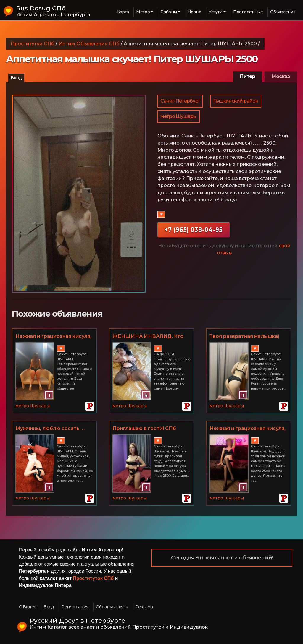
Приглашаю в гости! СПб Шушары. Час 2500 (144, 429)
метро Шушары (179, 116)
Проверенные (248, 12)
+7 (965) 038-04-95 (194, 229)
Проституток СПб (94, 578)
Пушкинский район (236, 101)
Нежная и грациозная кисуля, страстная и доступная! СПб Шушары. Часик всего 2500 (248, 429)
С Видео (28, 607)
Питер (248, 76)
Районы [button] (169, 12)
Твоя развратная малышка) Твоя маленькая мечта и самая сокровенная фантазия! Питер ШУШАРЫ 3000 (248, 337)
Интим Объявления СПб (89, 44)
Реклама (144, 607)
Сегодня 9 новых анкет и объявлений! (222, 558)
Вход (16, 78)
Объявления (283, 12)
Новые (195, 12)
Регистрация (75, 607)
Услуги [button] (215, 12)
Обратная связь (112, 607)
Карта (123, 12)
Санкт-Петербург (180, 101)
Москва (281, 76)
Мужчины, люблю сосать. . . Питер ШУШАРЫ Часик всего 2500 (54, 429)
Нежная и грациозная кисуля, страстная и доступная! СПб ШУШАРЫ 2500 (53, 337)
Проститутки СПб (33, 44)
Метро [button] (143, 12)
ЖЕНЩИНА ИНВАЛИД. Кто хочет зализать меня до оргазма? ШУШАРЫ (148, 337)
